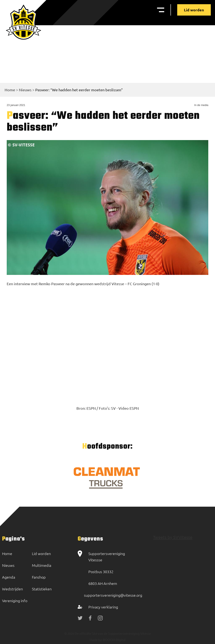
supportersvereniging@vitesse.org (113, 595)
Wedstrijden (12, 589)
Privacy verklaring (103, 607)
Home (10, 90)
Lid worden (194, 10)
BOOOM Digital (114, 640)
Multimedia (42, 565)
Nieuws (25, 90)
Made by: (96, 640)
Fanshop (39, 577)
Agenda (9, 577)
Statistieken (42, 589)
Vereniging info (15, 601)
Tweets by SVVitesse (173, 537)
